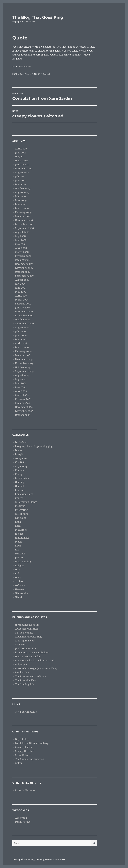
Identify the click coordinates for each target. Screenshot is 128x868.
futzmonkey (22, 478)
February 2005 (23, 399)
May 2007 (21, 292)
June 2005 (21, 383)
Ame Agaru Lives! (25, 641)
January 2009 (23, 216)
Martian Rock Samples (28, 657)
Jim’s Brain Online (25, 649)
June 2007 (21, 288)
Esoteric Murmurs (25, 790)
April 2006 (21, 343)
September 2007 (24, 276)
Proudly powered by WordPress (51, 860)
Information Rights (26, 502)
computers (21, 458)
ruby (18, 569)
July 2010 (20, 176)
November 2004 (24, 411)
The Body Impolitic (26, 712)
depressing (21, 466)
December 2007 (24, 264)
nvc (17, 550)
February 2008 (23, 256)
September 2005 (24, 371)
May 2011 (20, 157)
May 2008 (21, 244)
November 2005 (24, 363)
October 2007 (23, 272)
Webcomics (22, 593)
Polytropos (21, 664)
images (19, 498)
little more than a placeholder (32, 653)
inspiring (20, 506)
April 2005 (21, 391)
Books (19, 450)
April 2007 (21, 296)
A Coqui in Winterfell (27, 629)
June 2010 (21, 180)
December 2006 (24, 312)
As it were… (22, 645)
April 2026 (21, 149)
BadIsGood (21, 442)
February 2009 (23, 212)
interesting (21, 510)
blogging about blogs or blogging (34, 446)
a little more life (24, 633)
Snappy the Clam (25, 751)
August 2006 (22, 327)
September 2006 (25, 323)
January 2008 (23, 260)
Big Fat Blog (22, 739)
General (46, 74)
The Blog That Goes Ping (38, 17)
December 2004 (24, 407)
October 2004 (23, 415)
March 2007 (22, 300)
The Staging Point (25, 684)
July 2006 (20, 331)
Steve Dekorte (23, 755)
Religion (20, 566)
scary (18, 577)
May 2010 (20, 184)
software (20, 585)
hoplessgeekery (24, 494)
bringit (19, 454)
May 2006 (21, 339)
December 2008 (24, 220)
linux (18, 522)
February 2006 (23, 351)
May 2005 (21, 387)
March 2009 (22, 208)
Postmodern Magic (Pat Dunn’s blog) (36, 668)
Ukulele (19, 589)
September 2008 (24, 228)
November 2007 (24, 268)
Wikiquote (25, 67)
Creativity (21, 462)
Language (21, 518)
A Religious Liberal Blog (28, 637)
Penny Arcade (23, 822)
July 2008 (20, 236)
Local (18, 526)
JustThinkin (22, 514)
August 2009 (22, 192)
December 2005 (24, 359)
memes (19, 534)
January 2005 (23, 403)
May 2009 (21, 204)
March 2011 (21, 161)
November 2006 (24, 316)
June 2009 (21, 200)
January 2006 (23, 355)
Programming (23, 562)
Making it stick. (24, 747)
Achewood (21, 818)
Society (19, 581)
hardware (20, 490)
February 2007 (23, 304)
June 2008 (21, 240)
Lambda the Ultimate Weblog (32, 743)
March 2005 (22, 395)
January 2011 (22, 165)
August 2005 (22, 375)
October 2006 (23, 320)
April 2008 (21, 248)
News (18, 546)
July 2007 (20, 284)
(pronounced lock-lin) (28, 625)
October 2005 (23, 367)
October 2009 (23, 188)
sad (17, 573)
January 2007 (23, 308)
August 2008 (22, 232)
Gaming (20, 482)
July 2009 (20, 196)
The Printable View (26, 680)
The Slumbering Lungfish (30, 759)
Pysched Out (22, 672)
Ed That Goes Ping (21, 74)
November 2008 (24, 224)
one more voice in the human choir (35, 660)
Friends (19, 470)
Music (18, 542)
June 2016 (21, 153)
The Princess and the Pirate (31, 676)
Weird (18, 597)
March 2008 (22, 252)
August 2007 (22, 280)
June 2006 (21, 335)
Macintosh (21, 530)
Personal (20, 554)
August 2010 (22, 172)
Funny (19, 474)
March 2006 (22, 347)
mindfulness (22, 538)
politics (19, 558)
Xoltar (19, 763)
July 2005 (20, 379)
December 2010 (24, 168)
